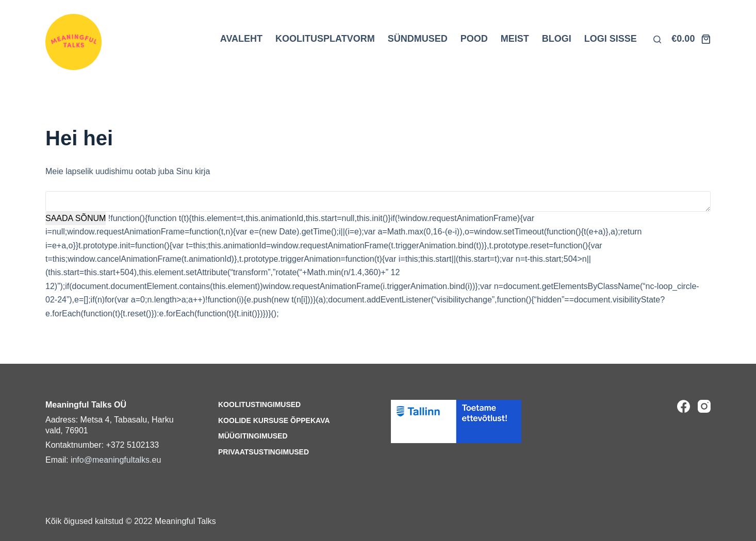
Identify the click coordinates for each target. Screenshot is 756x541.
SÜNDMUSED (418, 39)
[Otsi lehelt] (657, 39)
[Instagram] (704, 406)
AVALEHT (241, 39)
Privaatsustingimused (264, 452)
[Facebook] (684, 406)
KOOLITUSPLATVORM (325, 39)
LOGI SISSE (611, 39)
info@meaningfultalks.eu (116, 460)
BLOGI (557, 39)
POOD (474, 39)
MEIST (515, 39)
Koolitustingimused (259, 404)
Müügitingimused (253, 436)
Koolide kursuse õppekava (274, 420)
